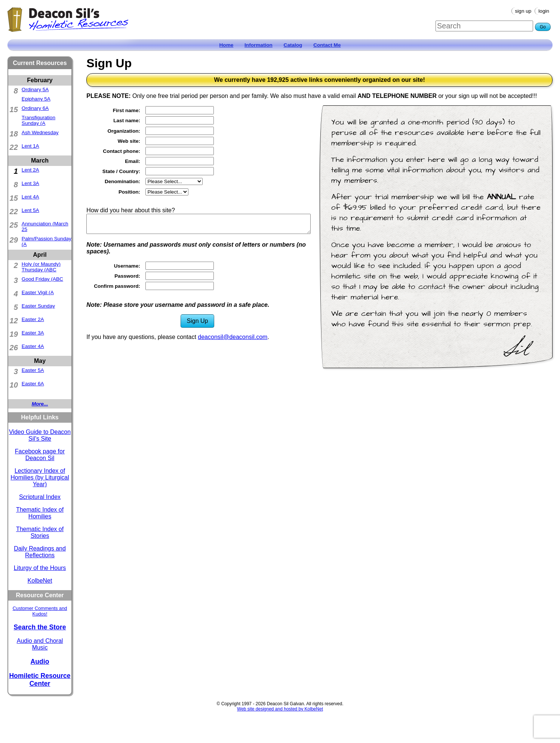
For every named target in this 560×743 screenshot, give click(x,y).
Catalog (293, 45)
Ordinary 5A (35, 90)
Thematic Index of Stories (40, 532)
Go (543, 27)
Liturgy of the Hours (40, 568)
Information (259, 45)
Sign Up (523, 11)
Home (227, 45)
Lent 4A (30, 197)
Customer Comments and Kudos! (40, 611)
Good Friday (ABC (42, 279)
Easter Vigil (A (38, 292)
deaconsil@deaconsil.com (233, 337)
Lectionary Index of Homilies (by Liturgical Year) (40, 477)
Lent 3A (30, 183)
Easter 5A (33, 370)
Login (544, 11)
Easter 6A (33, 384)
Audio (40, 662)
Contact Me (327, 45)
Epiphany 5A (36, 99)
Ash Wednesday (40, 132)
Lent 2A (30, 170)
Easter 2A (33, 319)
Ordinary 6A (35, 108)
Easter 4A (33, 346)
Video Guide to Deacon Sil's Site (40, 435)
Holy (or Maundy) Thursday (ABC (41, 267)
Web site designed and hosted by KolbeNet (280, 709)
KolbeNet (40, 581)
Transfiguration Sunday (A (39, 120)
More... (40, 404)
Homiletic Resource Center (40, 680)
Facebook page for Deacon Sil (40, 455)
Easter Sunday (38, 306)
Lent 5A (30, 210)
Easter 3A (33, 333)
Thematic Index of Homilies (40, 513)
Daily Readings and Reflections (40, 552)
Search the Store (40, 627)
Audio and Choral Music (40, 644)
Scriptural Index (40, 497)
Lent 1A (30, 146)
